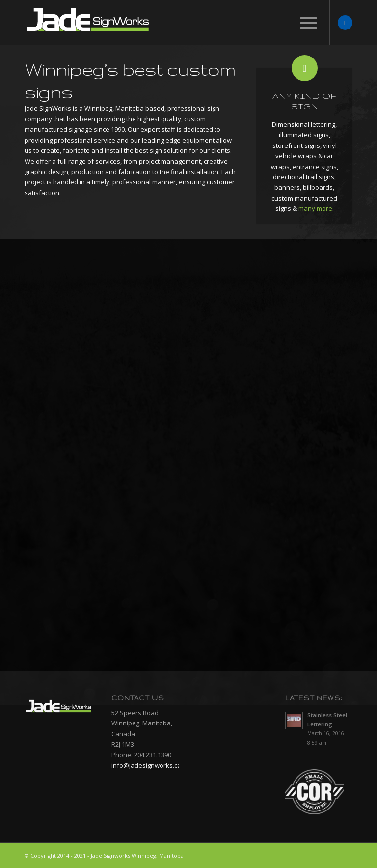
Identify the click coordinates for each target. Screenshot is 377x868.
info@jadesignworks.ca (146, 765)
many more (315, 208)
